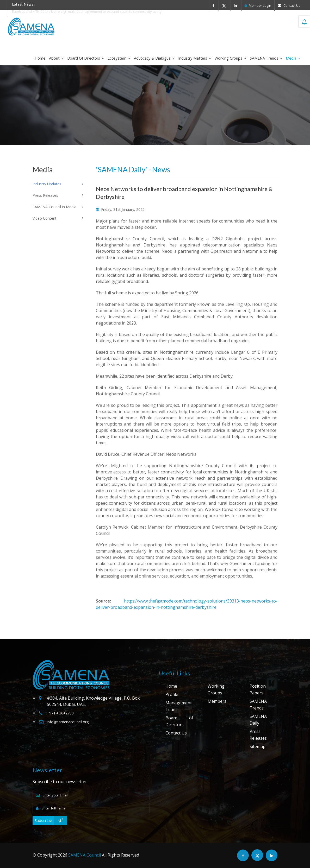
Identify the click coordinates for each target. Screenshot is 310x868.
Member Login (258, 5)
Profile (172, 694)
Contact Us (289, 5)
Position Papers (258, 689)
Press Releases (258, 735)
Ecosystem (119, 58)
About (56, 58)
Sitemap (258, 746)
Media (293, 58)
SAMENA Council (85, 855)
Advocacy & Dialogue (154, 58)
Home (40, 58)
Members (217, 701)
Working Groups (230, 58)
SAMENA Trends (266, 58)
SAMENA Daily (258, 720)
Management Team (179, 706)
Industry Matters (195, 58)
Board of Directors (86, 58)
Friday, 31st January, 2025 (120, 209)
